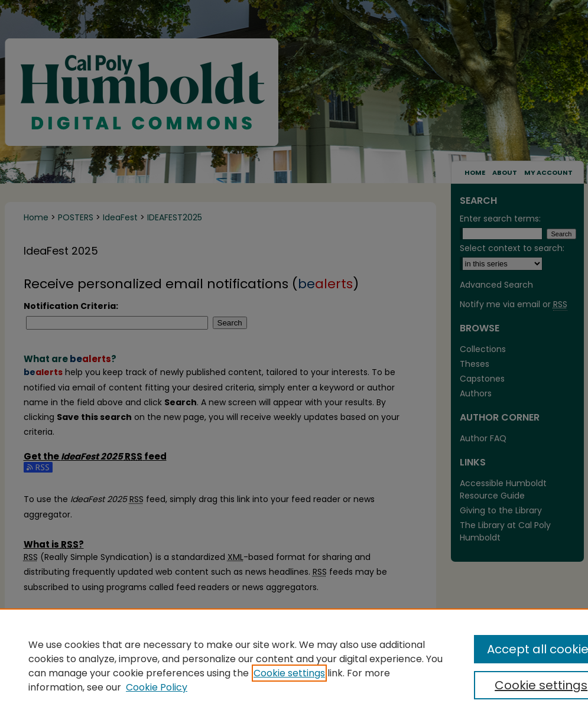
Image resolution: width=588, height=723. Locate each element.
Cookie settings (289, 673)
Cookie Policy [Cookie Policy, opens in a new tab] (157, 687)
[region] (294, 666)
